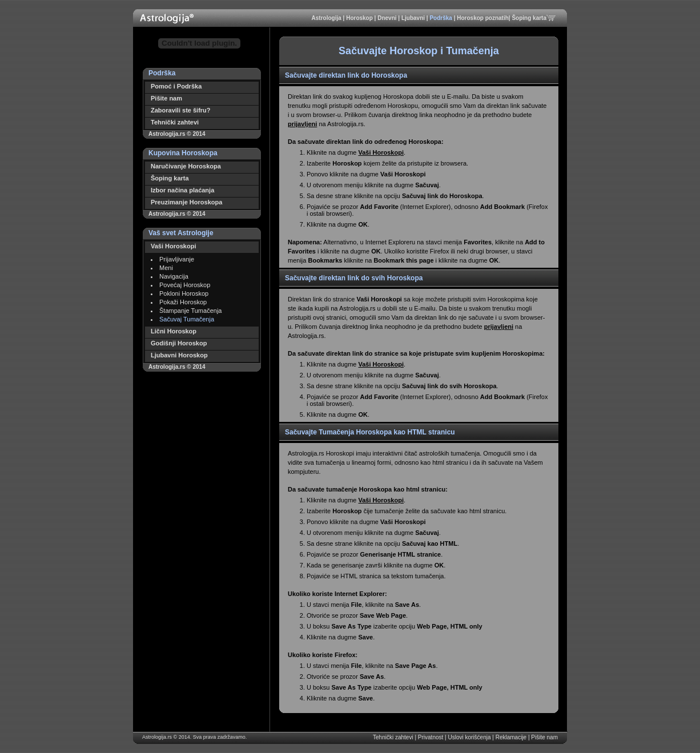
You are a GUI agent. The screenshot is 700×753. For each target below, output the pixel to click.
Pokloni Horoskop (184, 293)
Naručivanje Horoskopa (186, 166)
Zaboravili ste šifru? (181, 110)
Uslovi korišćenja (470, 737)
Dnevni (388, 18)
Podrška (441, 18)
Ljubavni (414, 18)
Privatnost (431, 737)
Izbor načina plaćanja (182, 190)
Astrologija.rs (157, 737)
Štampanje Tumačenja (190, 311)
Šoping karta (529, 18)
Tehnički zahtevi (175, 122)
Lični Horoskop (174, 331)
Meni (166, 268)
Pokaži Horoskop (183, 302)
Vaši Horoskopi (173, 246)
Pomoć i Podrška (176, 86)
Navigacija (174, 276)
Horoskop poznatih (483, 18)
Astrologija (327, 18)
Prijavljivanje (177, 259)
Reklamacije (512, 737)
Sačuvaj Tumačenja (187, 319)
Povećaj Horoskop (185, 285)
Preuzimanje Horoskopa (186, 202)
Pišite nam (166, 98)
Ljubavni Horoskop (179, 355)
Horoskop (360, 18)
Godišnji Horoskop (179, 343)
